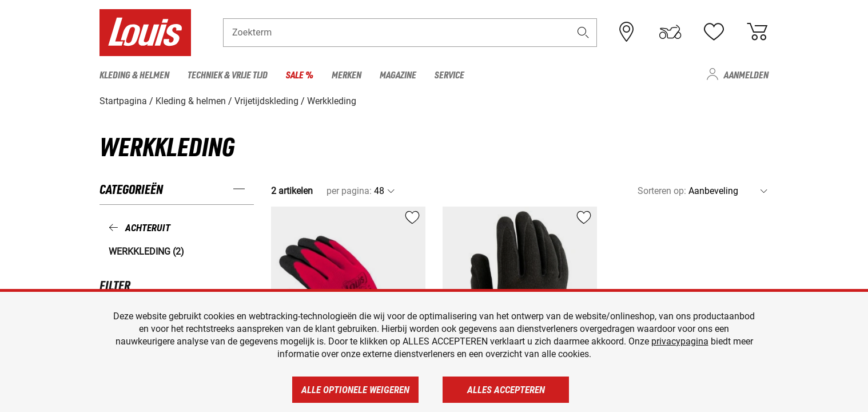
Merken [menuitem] (347, 74)
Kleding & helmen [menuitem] (134, 74)
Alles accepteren (506, 390)
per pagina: (349, 191)
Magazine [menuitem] (398, 74)
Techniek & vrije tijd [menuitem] (228, 74)
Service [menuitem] (449, 74)
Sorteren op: (662, 191)
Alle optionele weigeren (355, 390)
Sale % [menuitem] (300, 74)
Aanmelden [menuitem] (746, 74)
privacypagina (680, 341)
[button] (583, 32)
